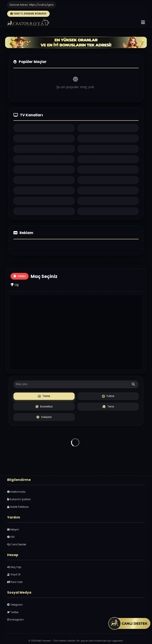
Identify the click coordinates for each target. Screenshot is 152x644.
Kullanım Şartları (19, 499)
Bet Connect (44, 641)
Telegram (15, 605)
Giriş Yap (14, 567)
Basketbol (44, 407)
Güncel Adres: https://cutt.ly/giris (32, 5)
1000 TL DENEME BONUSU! (28, 14)
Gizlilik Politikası (18, 507)
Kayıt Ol (14, 575)
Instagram (15, 620)
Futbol (108, 396)
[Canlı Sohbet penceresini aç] (129, 624)
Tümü (44, 396)
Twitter (13, 612)
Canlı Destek (17, 545)
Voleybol (44, 417)
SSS (11, 537)
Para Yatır (15, 582)
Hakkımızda (16, 492)
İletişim (13, 530)
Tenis (108, 407)
